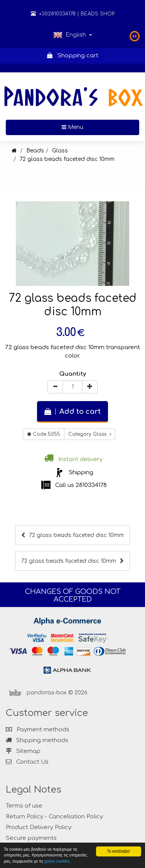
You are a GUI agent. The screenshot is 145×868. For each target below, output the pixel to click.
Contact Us (32, 762)
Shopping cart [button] (73, 56)
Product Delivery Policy (39, 827)
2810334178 (91, 485)
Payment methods (38, 730)
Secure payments (31, 838)
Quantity (73, 374)
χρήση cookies (57, 861)
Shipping (81, 472)
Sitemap (23, 751)
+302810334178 (53, 14)
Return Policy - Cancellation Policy (54, 817)
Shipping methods (37, 740)
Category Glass (90, 434)
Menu (98, 127)
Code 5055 (44, 434)
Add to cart (72, 411)
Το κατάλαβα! (118, 851)
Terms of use (24, 806)
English (73, 35)
